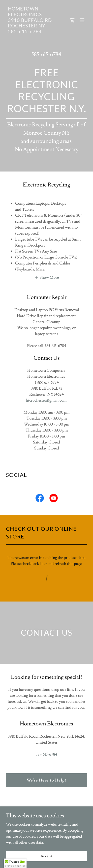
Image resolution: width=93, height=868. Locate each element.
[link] (34, 32)
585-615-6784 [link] (46, 54)
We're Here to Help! (46, 780)
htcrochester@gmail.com (46, 400)
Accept (46, 856)
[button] (82, 20)
